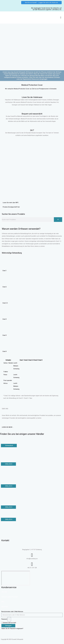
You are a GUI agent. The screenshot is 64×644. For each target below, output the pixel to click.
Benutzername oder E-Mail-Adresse (12, 612)
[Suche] (58, 220)
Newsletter (5, 607)
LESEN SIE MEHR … (8, 427)
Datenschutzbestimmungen (10, 597)
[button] (61, 18)
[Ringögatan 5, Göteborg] (16, 578)
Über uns (4, 592)
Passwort (4, 619)
